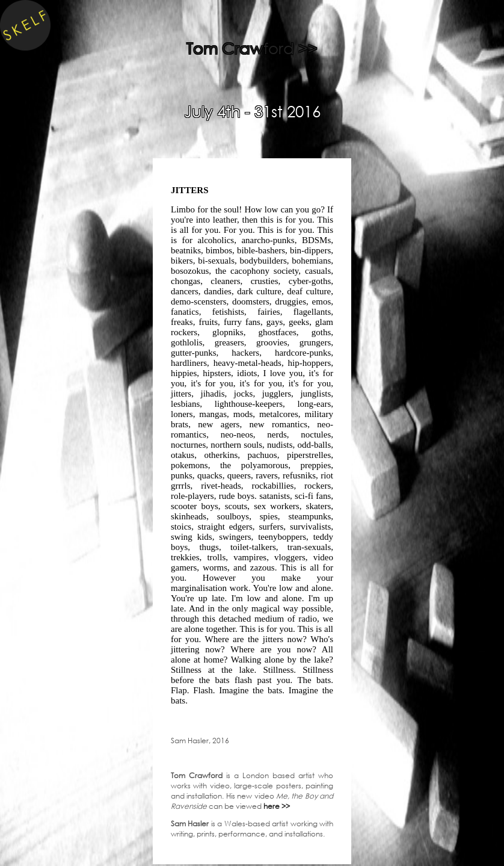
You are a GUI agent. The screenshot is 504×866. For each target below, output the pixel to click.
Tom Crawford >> (252, 48)
